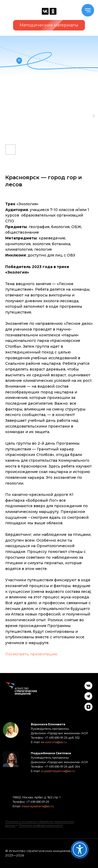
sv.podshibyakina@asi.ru (58, 771)
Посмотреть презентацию (31, 654)
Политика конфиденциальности (41, 825)
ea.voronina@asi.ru (54, 742)
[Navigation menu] (88, 10)
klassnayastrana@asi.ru (38, 806)
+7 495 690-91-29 (37, 802)
